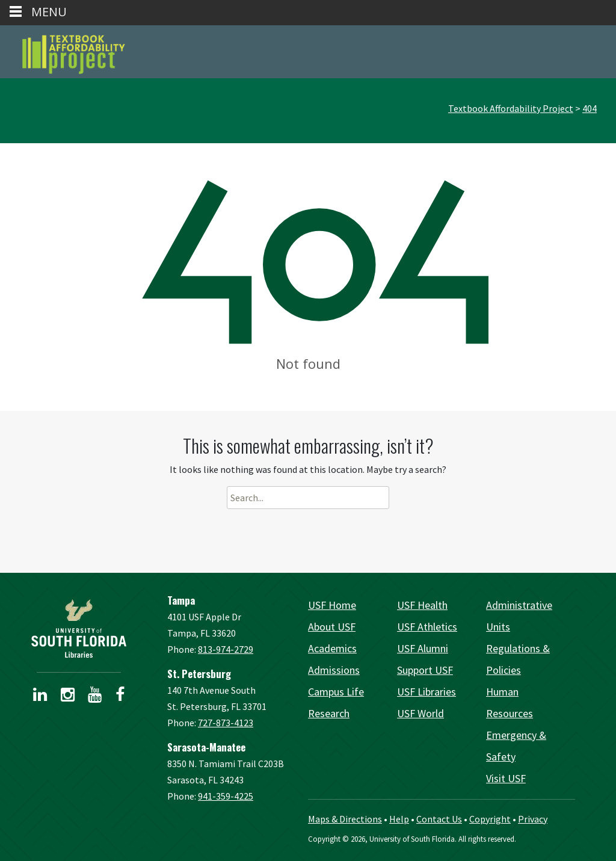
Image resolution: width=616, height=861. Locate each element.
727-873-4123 (226, 723)
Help (399, 819)
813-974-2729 (226, 649)
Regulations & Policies (518, 659)
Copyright (490, 819)
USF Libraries (427, 692)
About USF (332, 627)
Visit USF (506, 778)
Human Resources (510, 702)
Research (329, 713)
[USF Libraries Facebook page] (120, 697)
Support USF (425, 670)
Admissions (334, 670)
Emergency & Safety (516, 746)
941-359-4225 (226, 796)
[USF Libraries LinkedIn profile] (40, 697)
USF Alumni (423, 648)
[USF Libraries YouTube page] (95, 697)
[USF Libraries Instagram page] (68, 697)
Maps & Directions (345, 819)
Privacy (533, 819)
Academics (332, 648)
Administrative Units (519, 616)
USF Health (422, 605)
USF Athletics (427, 627)
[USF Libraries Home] (79, 628)
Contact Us (439, 819)
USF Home (332, 605)
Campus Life (336, 692)
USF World (420, 713)
